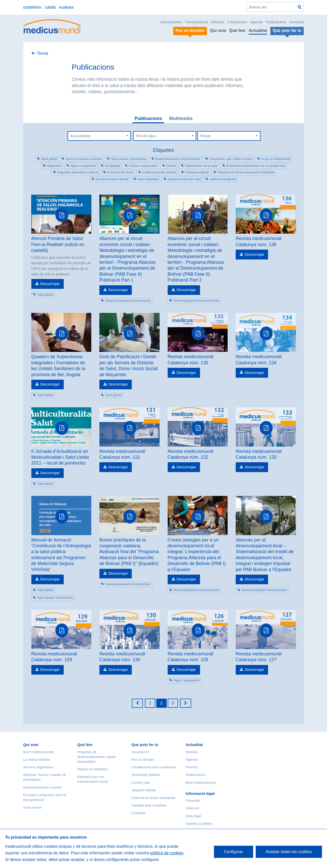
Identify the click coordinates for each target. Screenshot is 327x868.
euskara (66, 7)
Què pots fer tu (145, 745)
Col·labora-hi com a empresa (154, 767)
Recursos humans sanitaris (84, 159)
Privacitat (193, 801)
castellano (32, 7)
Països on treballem (93, 769)
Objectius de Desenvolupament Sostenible (246, 172)
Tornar (43, 53)
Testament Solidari (146, 775)
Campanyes (237, 22)
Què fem (237, 31)
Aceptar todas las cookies (289, 852)
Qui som (218, 31)
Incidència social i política (159, 172)
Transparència (196, 22)
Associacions (171, 22)
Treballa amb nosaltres (149, 805)
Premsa (192, 767)
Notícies (218, 22)
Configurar (234, 852)
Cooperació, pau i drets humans (231, 159)
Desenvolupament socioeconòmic (178, 159)
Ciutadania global (197, 172)
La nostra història (36, 760)
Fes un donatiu (143, 760)
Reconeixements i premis (43, 787)
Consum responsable (143, 166)
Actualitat (258, 31)
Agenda (256, 22)
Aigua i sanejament (83, 166)
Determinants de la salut (201, 166)
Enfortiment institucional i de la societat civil (256, 166)
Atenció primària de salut (184, 179)
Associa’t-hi (140, 752)
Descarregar (50, 284)
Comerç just (141, 783)
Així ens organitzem (38, 767)
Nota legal (193, 816)
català (50, 7)
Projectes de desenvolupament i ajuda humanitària (96, 757)
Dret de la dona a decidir (112, 179)
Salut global (49, 159)
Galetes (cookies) (199, 824)
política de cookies (167, 853)
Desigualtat (112, 166)
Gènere (171, 166)
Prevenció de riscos (120, 172)
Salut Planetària (148, 179)
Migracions (54, 166)
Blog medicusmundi (201, 783)
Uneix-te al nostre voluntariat (153, 798)
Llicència (192, 808)
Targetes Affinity (144, 790)
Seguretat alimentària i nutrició (78, 172)
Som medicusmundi (38, 752)
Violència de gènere (223, 179)
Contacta (297, 22)
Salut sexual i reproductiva (129, 159)
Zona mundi (32, 807)
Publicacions (276, 22)
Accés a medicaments (276, 159)
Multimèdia (181, 118)
